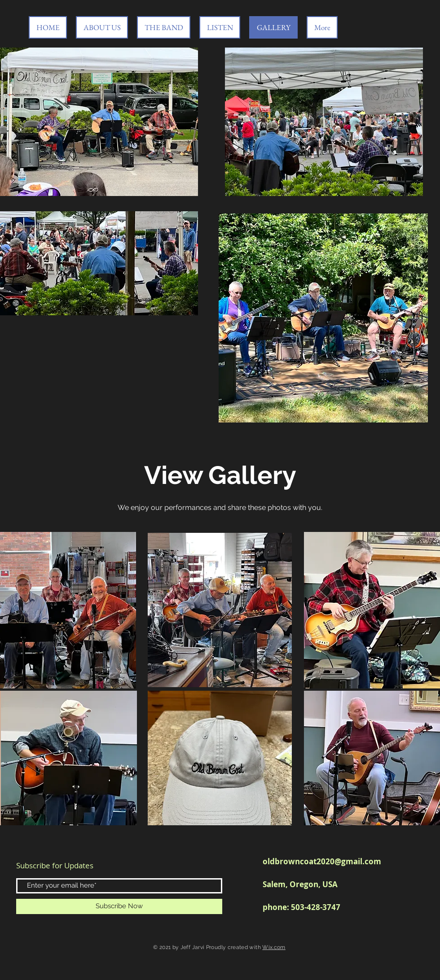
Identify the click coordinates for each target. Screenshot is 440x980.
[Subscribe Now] (119, 906)
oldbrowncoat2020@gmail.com (322, 861)
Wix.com (274, 947)
